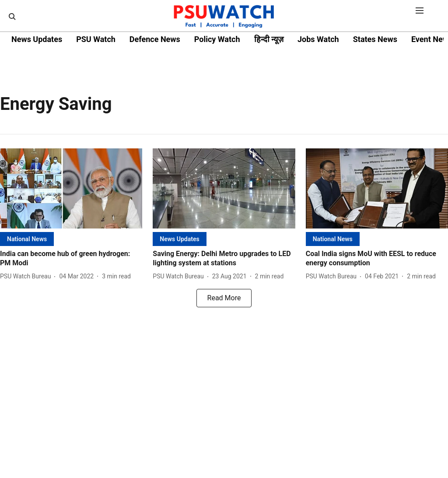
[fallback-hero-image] (71, 188)
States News (375, 39)
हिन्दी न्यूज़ (269, 39)
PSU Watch (96, 39)
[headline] (71, 259)
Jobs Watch (318, 39)
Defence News (155, 39)
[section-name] (27, 239)
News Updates (37, 39)
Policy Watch (217, 39)
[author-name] (27, 276)
